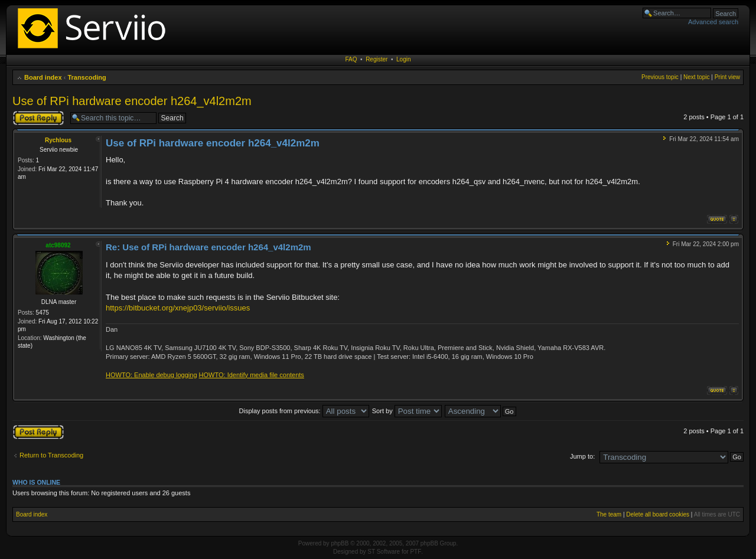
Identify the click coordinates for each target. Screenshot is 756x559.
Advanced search (713, 22)
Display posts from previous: (304, 411)
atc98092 (58, 245)
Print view (727, 77)
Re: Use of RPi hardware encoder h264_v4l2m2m (208, 247)
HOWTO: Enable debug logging (151, 375)
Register (377, 59)
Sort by (407, 411)
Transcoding (87, 77)
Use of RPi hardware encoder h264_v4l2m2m (132, 101)
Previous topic (660, 77)
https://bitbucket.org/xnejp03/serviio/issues (178, 308)
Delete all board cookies (658, 514)
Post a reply (38, 118)
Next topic (696, 77)
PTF (416, 552)
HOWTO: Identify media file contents (252, 375)
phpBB (340, 543)
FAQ (351, 59)
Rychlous (58, 140)
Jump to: (582, 456)
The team (609, 514)
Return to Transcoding (51, 455)
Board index (43, 77)
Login (403, 59)
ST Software (384, 552)
